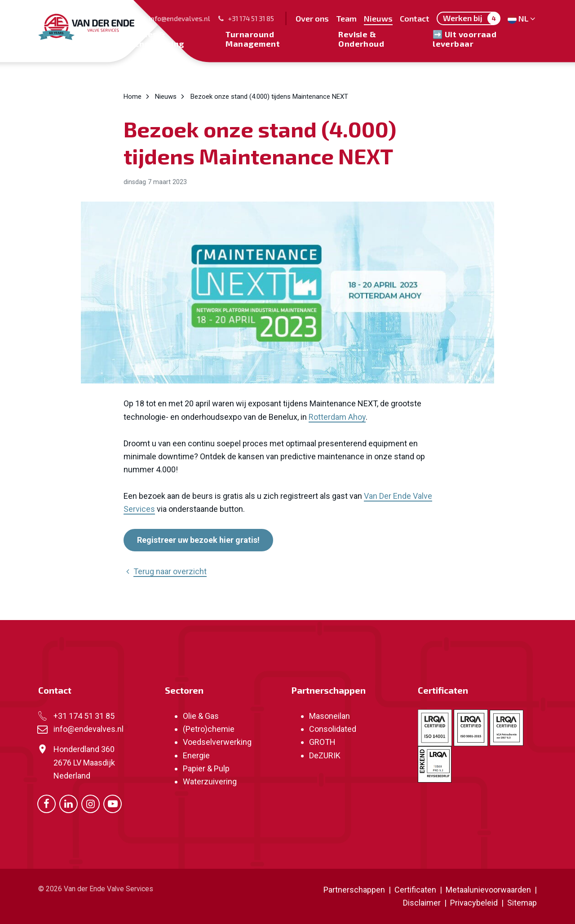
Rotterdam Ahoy (337, 417)
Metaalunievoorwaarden (487, 890)
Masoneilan (330, 716)
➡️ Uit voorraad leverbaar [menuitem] (464, 39)
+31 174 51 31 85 (246, 18)
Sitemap (522, 903)
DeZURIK (325, 755)
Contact (55, 690)
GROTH (322, 742)
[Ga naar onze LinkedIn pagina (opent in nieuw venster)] (69, 803)
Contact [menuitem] (415, 18)
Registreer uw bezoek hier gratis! (198, 540)
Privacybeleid (475, 903)
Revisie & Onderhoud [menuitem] (361, 39)
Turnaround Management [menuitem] (253, 39)
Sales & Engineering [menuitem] (159, 39)
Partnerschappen (328, 690)
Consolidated (333, 729)
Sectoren (184, 690)
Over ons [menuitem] (312, 18)
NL (522, 18)
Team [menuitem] (346, 18)
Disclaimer (422, 903)
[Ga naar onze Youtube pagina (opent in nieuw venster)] (113, 803)
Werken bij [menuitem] (471, 18)
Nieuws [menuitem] (378, 18)
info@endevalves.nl (174, 18)
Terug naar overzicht (165, 571)
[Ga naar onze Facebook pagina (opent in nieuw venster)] (46, 803)
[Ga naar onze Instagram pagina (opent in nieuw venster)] (91, 803)
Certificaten (443, 690)
